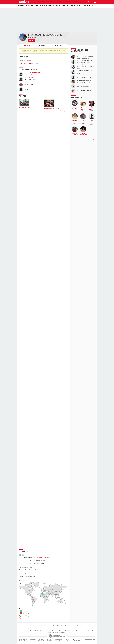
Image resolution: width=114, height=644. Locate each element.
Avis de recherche (88, 6)
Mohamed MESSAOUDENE (32, 73)
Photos (43, 45)
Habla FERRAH (92, 109)
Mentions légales (90, 631)
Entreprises (65, 6)
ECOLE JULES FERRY (25, 63)
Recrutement (62, 631)
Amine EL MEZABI (30, 78)
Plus (83, 2)
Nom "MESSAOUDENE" (83, 86)
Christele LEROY (83, 109)
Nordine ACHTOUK (75, 134)
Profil (28, 45)
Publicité (39, 631)
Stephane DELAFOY (31, 83)
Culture (58, 2)
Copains (60, 45)
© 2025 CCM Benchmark (61, 632)
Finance (67, 2)
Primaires (49, 6)
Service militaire (75, 6)
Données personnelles (70, 631)
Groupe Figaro (51, 632)
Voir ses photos (64, 111)
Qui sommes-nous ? (25, 631)
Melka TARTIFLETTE (92, 122)
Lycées (36, 6)
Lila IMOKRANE (83, 121)
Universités (56, 6)
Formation (44, 631)
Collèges (42, 6)
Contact (32, 631)
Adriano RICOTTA (30, 88)
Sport (50, 2)
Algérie (21, 618)
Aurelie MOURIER (75, 108)
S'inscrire (21, 6)
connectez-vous (61, 50)
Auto (75, 2)
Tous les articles (55, 631)
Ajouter (32, 40)
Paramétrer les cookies (81, 631)
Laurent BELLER (75, 121)
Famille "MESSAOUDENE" (84, 91)
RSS (35, 631)
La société (49, 631)
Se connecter (29, 6)
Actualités (40, 2)
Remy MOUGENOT (83, 134)
